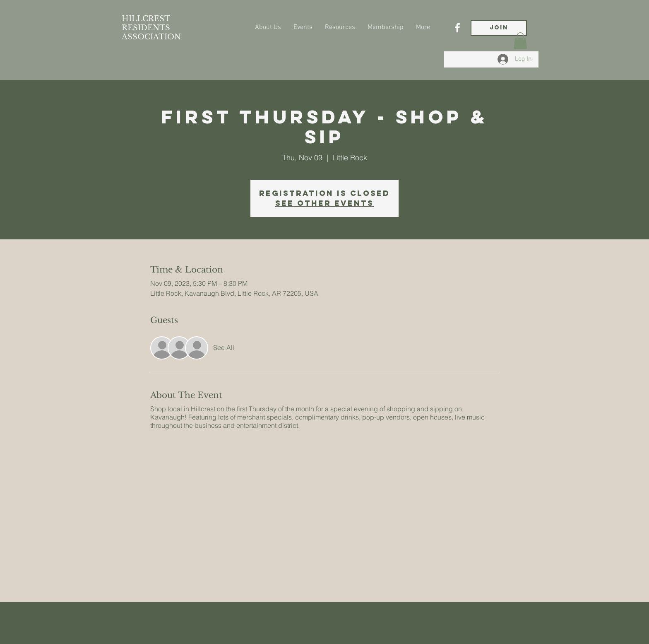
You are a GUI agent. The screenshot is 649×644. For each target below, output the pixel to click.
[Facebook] (457, 28)
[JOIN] (499, 28)
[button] (520, 41)
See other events (324, 203)
